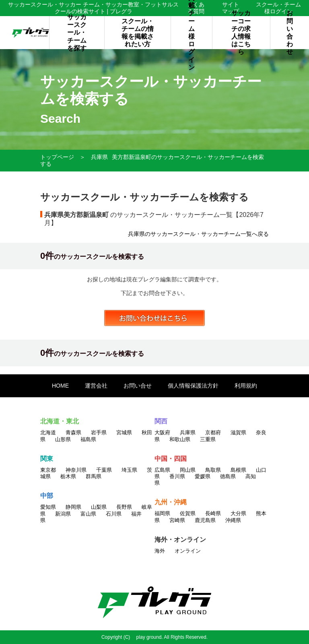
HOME (60, 386)
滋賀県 (238, 432)
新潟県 (63, 514)
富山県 (88, 514)
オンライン (188, 551)
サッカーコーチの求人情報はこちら (241, 33)
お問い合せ (138, 386)
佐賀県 (188, 513)
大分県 (238, 513)
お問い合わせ (290, 33)
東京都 (48, 470)
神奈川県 (76, 470)
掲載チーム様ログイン (192, 33)
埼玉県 (129, 470)
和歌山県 (180, 439)
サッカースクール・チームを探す (77, 33)
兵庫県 (99, 157)
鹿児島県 (205, 520)
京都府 (213, 432)
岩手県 (99, 432)
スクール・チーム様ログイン (278, 8)
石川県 (114, 514)
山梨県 (99, 507)
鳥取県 (213, 470)
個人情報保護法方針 (193, 386)
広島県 (162, 470)
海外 (160, 551)
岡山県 (188, 470)
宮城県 (124, 432)
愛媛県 (203, 476)
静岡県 (73, 507)
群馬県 (94, 476)
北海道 (48, 432)
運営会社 (96, 386)
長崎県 (213, 513)
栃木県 (68, 476)
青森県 (73, 432)
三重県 (208, 439)
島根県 (238, 470)
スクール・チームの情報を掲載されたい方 (138, 33)
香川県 (177, 476)
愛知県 (48, 507)
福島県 (88, 439)
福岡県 (162, 513)
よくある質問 (196, 8)
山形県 (63, 439)
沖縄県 (233, 520)
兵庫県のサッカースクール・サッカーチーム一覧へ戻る (198, 234)
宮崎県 (177, 520)
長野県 (124, 507)
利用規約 (246, 386)
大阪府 (162, 432)
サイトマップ (231, 8)
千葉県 (104, 470)
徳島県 (228, 476)
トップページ (57, 157)
